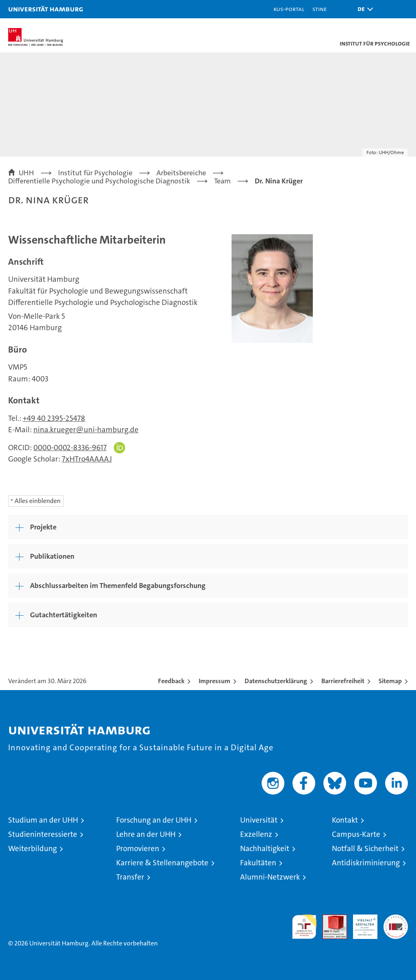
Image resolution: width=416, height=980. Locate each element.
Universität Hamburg (46, 9)
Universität (259, 820)
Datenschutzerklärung (276, 681)
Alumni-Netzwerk (270, 877)
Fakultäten (258, 863)
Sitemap (390, 681)
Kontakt (345, 820)
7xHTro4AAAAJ (87, 459)
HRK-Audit (361, 923)
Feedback (171, 681)
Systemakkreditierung (396, 919)
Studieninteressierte (43, 834)
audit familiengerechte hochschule (304, 927)
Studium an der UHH (43, 820)
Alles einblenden (38, 501)
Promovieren (138, 848)
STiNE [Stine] (320, 9)
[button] (363, 9)
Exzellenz (256, 834)
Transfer (130, 877)
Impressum (214, 681)
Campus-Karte (356, 834)
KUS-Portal (289, 9)
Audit (330, 919)
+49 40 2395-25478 (54, 418)
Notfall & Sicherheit (365, 848)
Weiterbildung (32, 848)
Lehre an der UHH (146, 834)
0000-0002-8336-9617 (70, 448)
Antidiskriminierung (366, 863)
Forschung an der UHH (154, 820)
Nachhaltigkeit (265, 848)
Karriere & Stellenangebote (162, 863)
